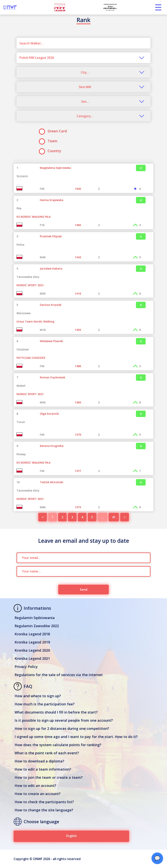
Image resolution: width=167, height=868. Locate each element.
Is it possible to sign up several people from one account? (64, 720)
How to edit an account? (35, 786)
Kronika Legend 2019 (32, 642)
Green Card (54, 131)
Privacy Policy (26, 667)
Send (84, 590)
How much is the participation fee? (45, 704)
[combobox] (83, 58)
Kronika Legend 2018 (32, 634)
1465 (78, 225)
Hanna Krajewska (52, 200)
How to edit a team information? (43, 769)
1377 (78, 471)
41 (114, 517)
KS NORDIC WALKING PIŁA (33, 217)
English (71, 836)
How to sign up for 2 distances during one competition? (62, 728)
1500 (78, 189)
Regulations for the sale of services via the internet (59, 675)
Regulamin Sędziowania (35, 618)
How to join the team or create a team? (49, 777)
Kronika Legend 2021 (32, 658)
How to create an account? (38, 794)
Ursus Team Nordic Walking (35, 321)
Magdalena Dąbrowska (55, 168)
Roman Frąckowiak (53, 377)
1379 (78, 435)
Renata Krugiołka (52, 446)
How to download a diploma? (39, 761)
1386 (78, 366)
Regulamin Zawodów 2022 (37, 626)
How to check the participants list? (44, 802)
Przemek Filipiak (51, 236)
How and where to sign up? (38, 696)
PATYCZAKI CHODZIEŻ (31, 358)
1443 (78, 257)
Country (51, 151)
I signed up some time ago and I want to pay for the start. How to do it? (76, 737)
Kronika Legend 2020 (32, 650)
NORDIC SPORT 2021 (30, 285)
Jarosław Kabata (51, 268)
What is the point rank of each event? (47, 753)
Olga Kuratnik (49, 414)
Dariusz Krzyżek (51, 305)
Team (49, 141)
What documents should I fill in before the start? (56, 712)
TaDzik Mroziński (52, 482)
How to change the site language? (44, 810)
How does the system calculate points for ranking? (58, 745)
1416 (78, 294)
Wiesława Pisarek (51, 341)
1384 (78, 402)
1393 (78, 330)
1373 (78, 507)
